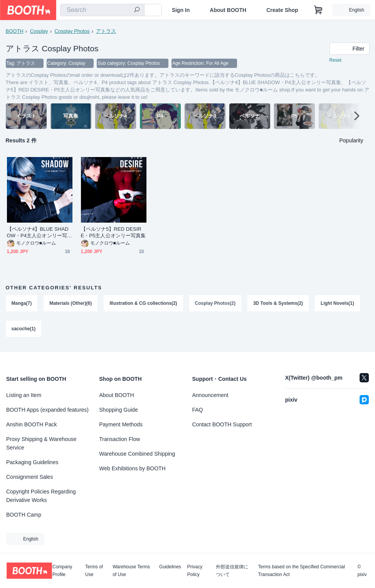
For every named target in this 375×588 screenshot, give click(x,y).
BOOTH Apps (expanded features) (47, 410)
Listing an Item (24, 395)
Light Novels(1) (337, 303)
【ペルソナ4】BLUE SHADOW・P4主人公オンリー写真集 (40, 232)
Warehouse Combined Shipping (137, 454)
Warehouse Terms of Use (131, 571)
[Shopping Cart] (318, 10)
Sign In (181, 10)
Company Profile (62, 571)
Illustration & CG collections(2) (143, 303)
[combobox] (102, 10)
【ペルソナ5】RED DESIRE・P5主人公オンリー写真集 (114, 232)
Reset (335, 60)
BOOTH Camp (24, 515)
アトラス (106, 31)
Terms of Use (94, 571)
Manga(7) (22, 303)
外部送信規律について (232, 571)
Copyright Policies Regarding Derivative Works (41, 496)
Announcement (210, 395)
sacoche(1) (24, 329)
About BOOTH (228, 10)
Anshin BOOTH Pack (32, 424)
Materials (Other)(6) (71, 303)
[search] (137, 10)
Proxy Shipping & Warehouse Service (41, 443)
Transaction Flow (119, 439)
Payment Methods (121, 424)
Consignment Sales (29, 477)
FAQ (198, 410)
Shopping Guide (118, 410)
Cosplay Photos (72, 31)
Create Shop (282, 10)
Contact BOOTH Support (222, 424)
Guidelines (170, 567)
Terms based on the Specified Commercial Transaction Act (301, 571)
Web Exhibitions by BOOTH (132, 468)
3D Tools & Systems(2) (278, 303)
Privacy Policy (195, 571)
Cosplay (39, 31)
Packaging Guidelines (32, 462)
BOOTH (15, 31)
